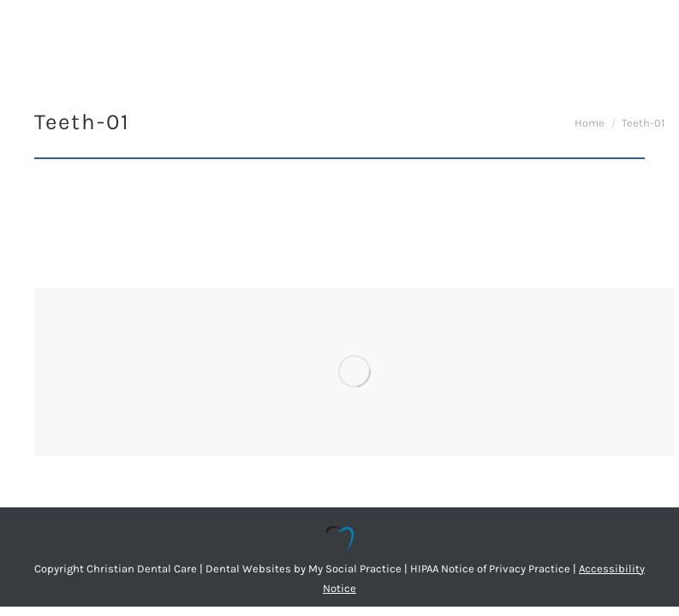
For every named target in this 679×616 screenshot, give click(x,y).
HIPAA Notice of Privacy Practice (490, 569)
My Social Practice (354, 569)
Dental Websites (248, 569)
